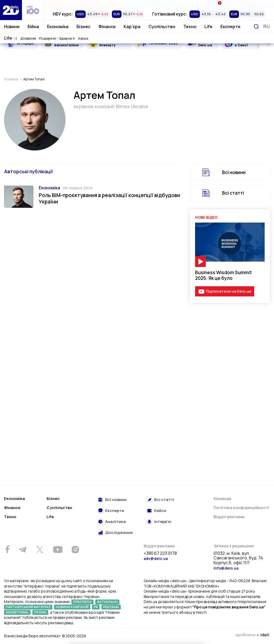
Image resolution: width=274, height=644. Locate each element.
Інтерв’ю (163, 522)
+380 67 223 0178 (160, 553)
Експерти (230, 27)
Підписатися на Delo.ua (228, 291)
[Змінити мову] (267, 26)
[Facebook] (7, 549)
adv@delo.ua (156, 558)
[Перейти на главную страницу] (11, 10)
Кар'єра (132, 27)
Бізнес (83, 27)
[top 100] (33, 10)
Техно (190, 27)
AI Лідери (25, 43)
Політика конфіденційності (241, 508)
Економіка (58, 27)
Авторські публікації (28, 171)
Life (208, 27)
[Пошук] (256, 27)
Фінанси (107, 27)
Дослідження (119, 533)
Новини (12, 27)
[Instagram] (75, 549)
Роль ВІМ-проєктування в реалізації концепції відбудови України (109, 198)
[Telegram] (22, 549)
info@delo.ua (226, 568)
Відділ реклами (229, 517)
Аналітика (115, 522)
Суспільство (162, 27)
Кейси (160, 511)
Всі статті (233, 193)
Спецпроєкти (159, 4)
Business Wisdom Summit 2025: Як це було (223, 275)
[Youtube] (58, 549)
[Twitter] (40, 549)
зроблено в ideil (253, 635)
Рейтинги (82, 4)
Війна (33, 27)
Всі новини (234, 172)
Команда (222, 498)
